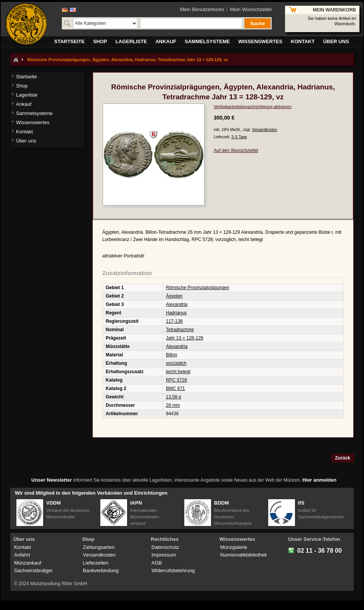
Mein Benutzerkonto (202, 9)
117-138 (174, 321)
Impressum (164, 555)
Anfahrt (22, 555)
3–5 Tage (239, 137)
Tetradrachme (180, 330)
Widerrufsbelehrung (173, 570)
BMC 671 (176, 388)
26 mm (173, 405)
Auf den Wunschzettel (236, 150)
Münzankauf (28, 563)
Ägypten (174, 296)
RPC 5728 (176, 380)
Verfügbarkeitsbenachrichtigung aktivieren (253, 107)
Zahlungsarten (99, 547)
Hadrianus (176, 313)
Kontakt (23, 547)
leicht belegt (178, 372)
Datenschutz (165, 547)
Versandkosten (264, 130)
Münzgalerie (234, 547)
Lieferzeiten (96, 563)
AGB (157, 563)
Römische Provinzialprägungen (198, 288)
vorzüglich (176, 363)
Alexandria (177, 304)
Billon (172, 355)
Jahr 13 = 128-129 (185, 338)
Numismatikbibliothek (244, 555)
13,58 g (174, 397)
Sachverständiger (33, 570)
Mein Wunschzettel (251, 9)
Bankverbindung (101, 570)
